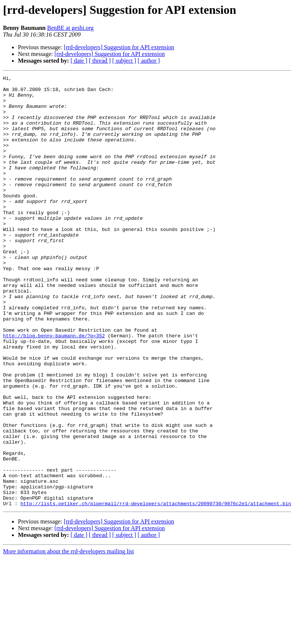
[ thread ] (100, 61)
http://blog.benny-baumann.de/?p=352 (54, 388)
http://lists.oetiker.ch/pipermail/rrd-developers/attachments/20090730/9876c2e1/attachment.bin (156, 590)
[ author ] (149, 61)
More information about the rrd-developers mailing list (68, 637)
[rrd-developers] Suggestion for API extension (119, 47)
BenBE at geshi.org (70, 28)
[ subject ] (124, 61)
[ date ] (79, 61)
